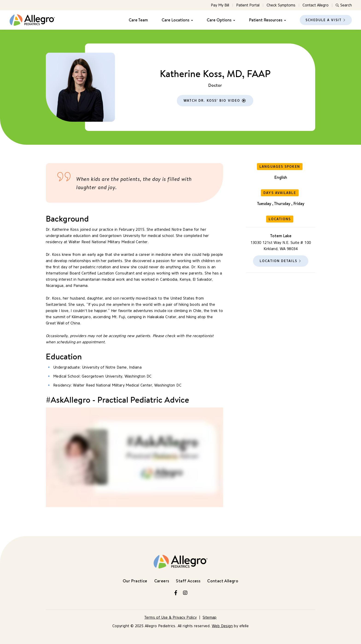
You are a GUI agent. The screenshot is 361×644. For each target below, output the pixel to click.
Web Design (222, 626)
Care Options (219, 20)
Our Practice (135, 581)
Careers (162, 581)
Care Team (138, 20)
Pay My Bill (220, 5)
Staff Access (188, 581)
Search (344, 5)
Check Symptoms (281, 5)
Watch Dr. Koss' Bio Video (212, 101)
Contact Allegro (316, 5)
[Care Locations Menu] (191, 20)
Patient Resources (266, 20)
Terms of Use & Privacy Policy (171, 617)
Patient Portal (248, 5)
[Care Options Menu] (233, 20)
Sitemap (210, 617)
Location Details (278, 261)
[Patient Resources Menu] (284, 20)
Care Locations (175, 20)
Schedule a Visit (324, 20)
